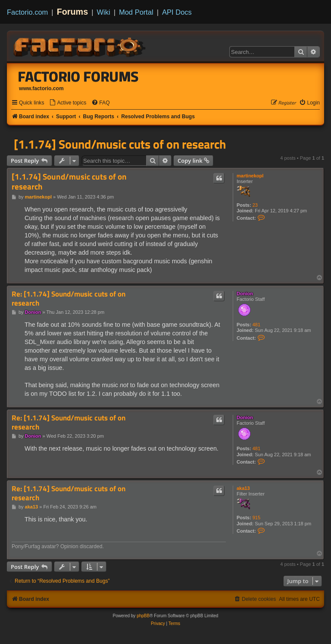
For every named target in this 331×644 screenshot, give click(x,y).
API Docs (177, 12)
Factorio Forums (78, 76)
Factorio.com (27, 12)
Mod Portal (136, 12)
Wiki (104, 12)
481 (256, 325)
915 (256, 518)
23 (255, 205)
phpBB (143, 616)
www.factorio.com (41, 88)
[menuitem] (68, 103)
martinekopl (250, 176)
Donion (245, 294)
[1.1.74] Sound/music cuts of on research (120, 144)
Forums (73, 12)
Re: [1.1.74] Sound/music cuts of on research (69, 298)
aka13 (243, 488)
